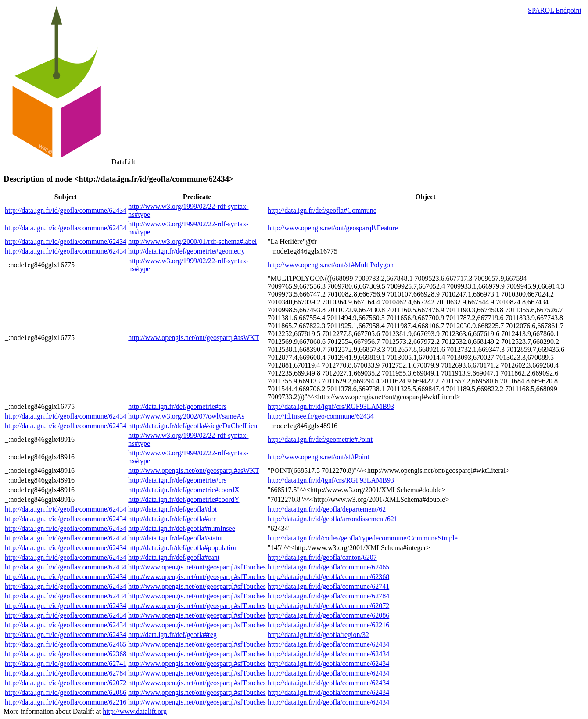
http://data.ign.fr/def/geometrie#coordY (184, 499)
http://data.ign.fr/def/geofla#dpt (172, 509)
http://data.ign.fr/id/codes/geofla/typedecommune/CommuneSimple (363, 538)
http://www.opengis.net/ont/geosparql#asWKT (194, 338)
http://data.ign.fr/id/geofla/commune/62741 (328, 586)
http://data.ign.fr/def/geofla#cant (174, 557)
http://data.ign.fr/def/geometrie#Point (320, 439)
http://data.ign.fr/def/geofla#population (183, 548)
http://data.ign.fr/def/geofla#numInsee (181, 528)
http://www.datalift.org (135, 711)
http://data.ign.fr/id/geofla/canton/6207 (322, 557)
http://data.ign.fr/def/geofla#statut (176, 538)
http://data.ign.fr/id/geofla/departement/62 (327, 509)
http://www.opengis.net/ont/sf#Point (319, 457)
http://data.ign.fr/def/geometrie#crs (177, 406)
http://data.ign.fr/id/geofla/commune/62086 (328, 615)
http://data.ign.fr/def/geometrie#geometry (186, 251)
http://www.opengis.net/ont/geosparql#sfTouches (197, 567)
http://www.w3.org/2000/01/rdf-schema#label (192, 241)
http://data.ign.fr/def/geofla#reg (172, 635)
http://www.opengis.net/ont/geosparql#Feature (333, 228)
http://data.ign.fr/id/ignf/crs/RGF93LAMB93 (331, 406)
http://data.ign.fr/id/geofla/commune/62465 (328, 567)
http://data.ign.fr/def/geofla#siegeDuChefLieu (193, 426)
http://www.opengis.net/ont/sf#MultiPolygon (331, 265)
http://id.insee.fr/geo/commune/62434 (321, 416)
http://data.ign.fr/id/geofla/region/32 (318, 635)
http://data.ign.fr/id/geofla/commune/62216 (328, 625)
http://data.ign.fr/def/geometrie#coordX (184, 490)
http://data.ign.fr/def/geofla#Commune (322, 210)
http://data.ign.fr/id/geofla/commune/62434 (66, 210)
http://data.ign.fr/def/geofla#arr (172, 519)
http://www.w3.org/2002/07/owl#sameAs (186, 416)
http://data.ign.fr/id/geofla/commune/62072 (328, 606)
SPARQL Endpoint (555, 10)
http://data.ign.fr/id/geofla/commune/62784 (328, 596)
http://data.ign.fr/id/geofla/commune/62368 (328, 577)
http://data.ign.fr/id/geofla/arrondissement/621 (333, 519)
